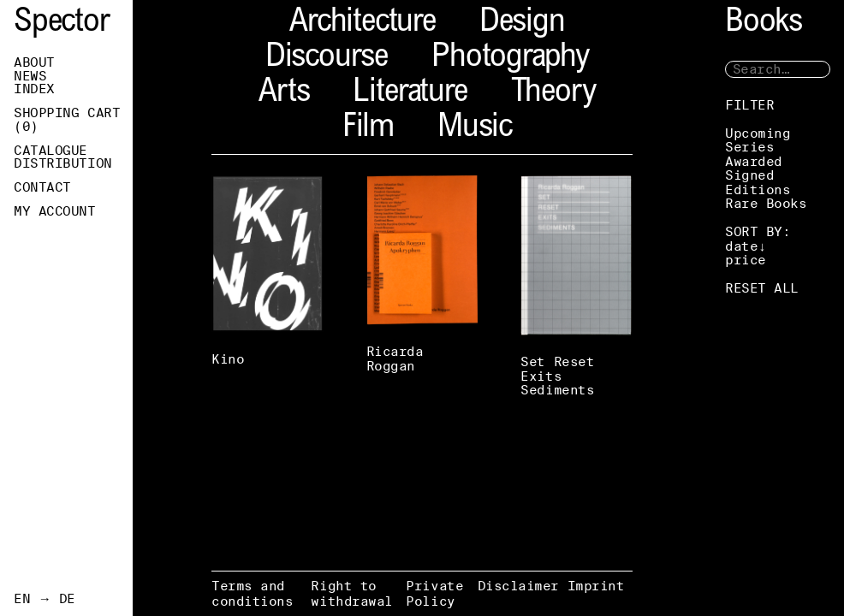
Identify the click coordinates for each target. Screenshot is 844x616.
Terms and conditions (253, 593)
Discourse (327, 59)
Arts (284, 94)
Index (34, 89)
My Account (55, 211)
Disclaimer (519, 586)
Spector (62, 24)
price (746, 260)
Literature (410, 94)
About (34, 62)
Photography (510, 59)
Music (475, 129)
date (741, 246)
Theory (553, 94)
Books (764, 24)
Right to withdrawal (352, 593)
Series (749, 147)
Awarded (754, 161)
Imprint (596, 586)
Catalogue (51, 151)
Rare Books (766, 203)
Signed (749, 175)
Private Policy (434, 593)
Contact (42, 187)
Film (368, 129)
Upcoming (758, 133)
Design (522, 24)
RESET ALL (762, 288)
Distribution (63, 163)
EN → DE (45, 599)
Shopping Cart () (67, 120)
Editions (758, 190)
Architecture (363, 24)
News (30, 76)
